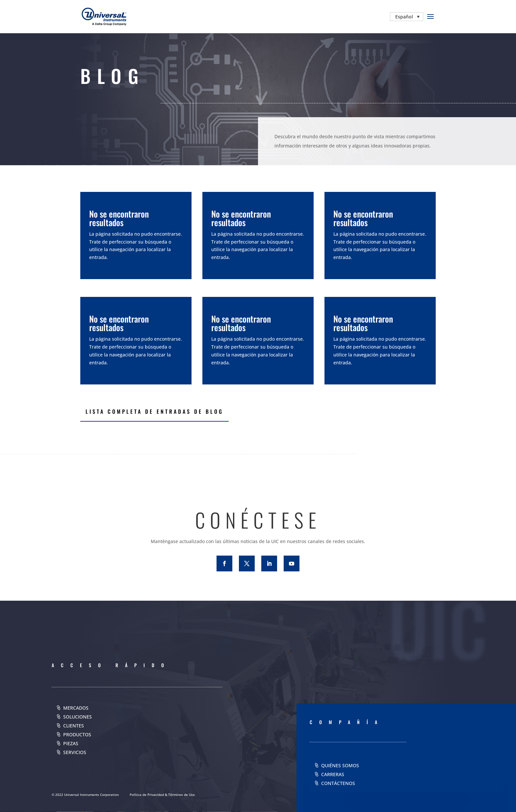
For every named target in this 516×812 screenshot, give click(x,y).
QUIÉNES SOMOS (340, 765)
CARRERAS (333, 774)
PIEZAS (71, 743)
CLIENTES (74, 726)
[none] (407, 17)
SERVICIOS (75, 752)
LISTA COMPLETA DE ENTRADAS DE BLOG (155, 411)
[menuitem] (407, 17)
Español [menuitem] (404, 17)
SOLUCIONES (77, 717)
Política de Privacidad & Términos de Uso (162, 795)
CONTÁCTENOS (338, 783)
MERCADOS (76, 708)
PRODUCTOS (77, 734)
